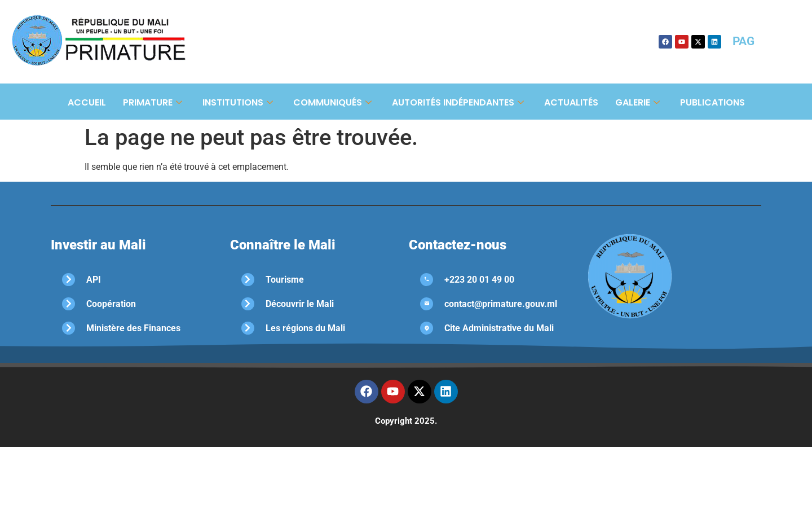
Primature (153, 102)
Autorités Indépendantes (458, 102)
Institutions (238, 102)
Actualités (571, 102)
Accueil (87, 102)
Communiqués (332, 102)
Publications (712, 102)
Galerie (637, 102)
